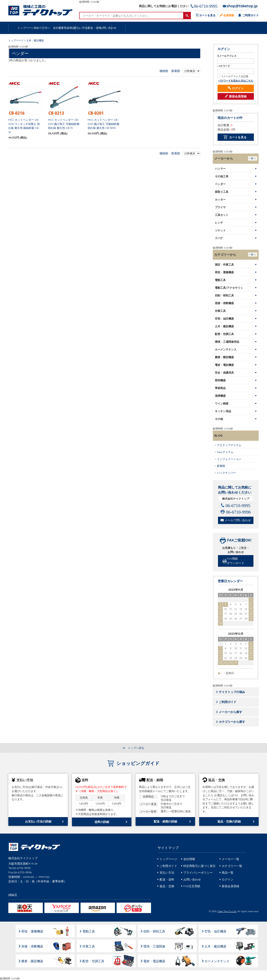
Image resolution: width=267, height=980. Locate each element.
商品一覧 (228, 873)
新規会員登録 (238, 97)
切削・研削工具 (156, 931)
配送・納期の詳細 (165, 822)
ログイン (238, 88)
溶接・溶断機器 (32, 946)
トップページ (26, 28)
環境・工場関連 (156, 946)
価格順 (164, 71)
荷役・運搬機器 (32, 931)
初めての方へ (62, 28)
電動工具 (89, 931)
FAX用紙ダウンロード (236, 561)
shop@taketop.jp (242, 6)
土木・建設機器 (217, 946)
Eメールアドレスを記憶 (235, 76)
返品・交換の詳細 (229, 822)
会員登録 (228, 15)
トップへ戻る (136, 748)
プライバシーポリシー (198, 873)
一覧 (251, 159)
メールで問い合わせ (238, 520)
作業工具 (89, 946)
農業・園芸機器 (32, 960)
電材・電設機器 (156, 960)
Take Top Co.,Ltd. (227, 911)
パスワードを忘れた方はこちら (236, 81)
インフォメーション (229, 459)
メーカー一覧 (230, 859)
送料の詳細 (102, 822)
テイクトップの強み (232, 692)
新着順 (176, 71)
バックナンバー (226, 473)
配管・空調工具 (94, 960)
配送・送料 (205, 28)
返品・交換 (167, 886)
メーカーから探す (231, 712)
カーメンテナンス (219, 960)
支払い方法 (169, 28)
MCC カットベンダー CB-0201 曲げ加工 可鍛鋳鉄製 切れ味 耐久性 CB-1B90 (103, 124)
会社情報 (189, 859)
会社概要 (98, 28)
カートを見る (207, 15)
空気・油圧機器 (217, 931)
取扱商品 (133, 28)
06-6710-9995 (206, 6)
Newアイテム (225, 452)
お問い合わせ (240, 28)
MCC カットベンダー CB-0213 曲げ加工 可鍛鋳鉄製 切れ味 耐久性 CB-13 (64, 124)
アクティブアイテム (229, 445)
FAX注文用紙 (192, 886)
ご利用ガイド (250, 15)
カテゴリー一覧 (232, 866)
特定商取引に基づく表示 (199, 866)
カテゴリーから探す (232, 722)
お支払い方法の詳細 (38, 822)
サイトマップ (168, 848)
